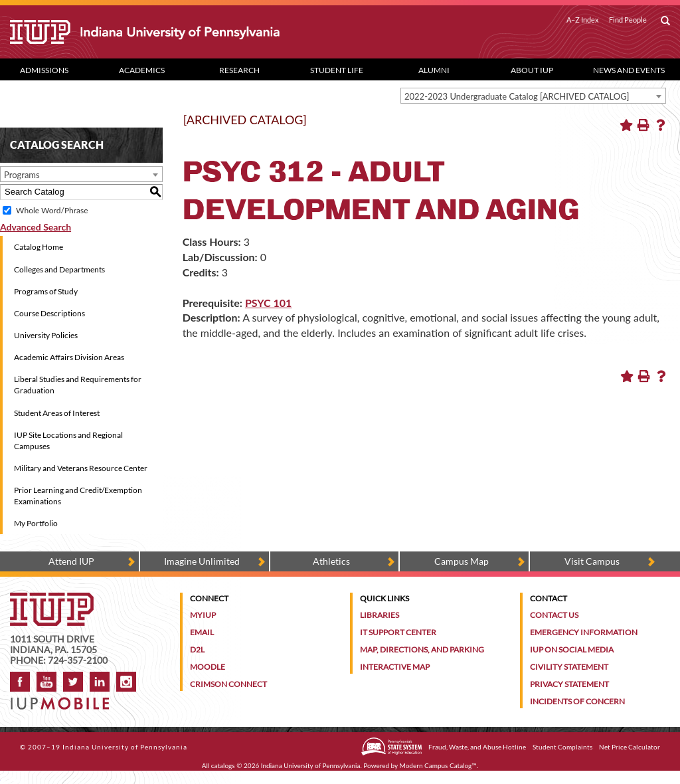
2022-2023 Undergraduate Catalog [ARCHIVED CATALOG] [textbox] (517, 96)
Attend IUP (71, 561)
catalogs (223, 765)
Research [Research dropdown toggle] (239, 70)
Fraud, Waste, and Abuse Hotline (477, 747)
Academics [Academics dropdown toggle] (142, 70)
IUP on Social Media (572, 649)
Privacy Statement (569, 684)
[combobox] (533, 96)
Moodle (208, 667)
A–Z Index (583, 20)
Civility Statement (569, 667)
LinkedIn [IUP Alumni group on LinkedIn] (100, 682)
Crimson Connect (228, 684)
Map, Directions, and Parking (422, 649)
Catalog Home (39, 247)
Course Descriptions (49, 313)
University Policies (46, 335)
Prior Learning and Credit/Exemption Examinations (78, 496)
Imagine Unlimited (202, 561)
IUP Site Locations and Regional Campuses (68, 441)
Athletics (331, 561)
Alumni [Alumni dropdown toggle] (434, 70)
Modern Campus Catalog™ (438, 765)
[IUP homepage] (52, 599)
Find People (628, 20)
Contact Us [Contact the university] (554, 615)
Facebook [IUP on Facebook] (20, 682)
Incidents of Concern (577, 701)
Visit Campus (592, 561)
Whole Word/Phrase (52, 210)
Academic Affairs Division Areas (69, 357)
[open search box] (665, 21)
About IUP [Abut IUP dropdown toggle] (532, 70)
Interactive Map (395, 667)
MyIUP (203, 615)
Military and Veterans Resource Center (81, 468)
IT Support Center (398, 632)
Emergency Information (584, 632)
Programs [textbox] (22, 175)
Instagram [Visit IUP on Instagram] (126, 682)
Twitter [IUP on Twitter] (73, 682)
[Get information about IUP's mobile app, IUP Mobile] (63, 699)
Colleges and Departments (59, 269)
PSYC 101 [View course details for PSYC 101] (268, 303)
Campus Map (462, 561)
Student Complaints (562, 747)
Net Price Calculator (630, 747)
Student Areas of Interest (57, 413)
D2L (197, 649)
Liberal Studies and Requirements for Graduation (78, 385)
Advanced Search (36, 227)
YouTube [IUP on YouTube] (46, 682)
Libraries (380, 615)
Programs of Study (46, 291)
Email (202, 632)
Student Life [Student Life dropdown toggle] (337, 70)
